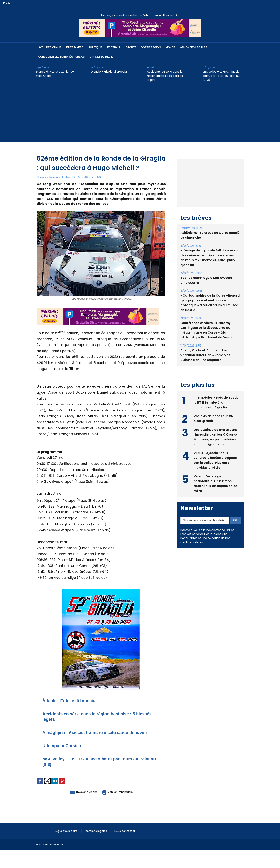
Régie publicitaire (67, 831)
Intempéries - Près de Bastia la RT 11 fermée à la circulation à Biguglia (216, 411)
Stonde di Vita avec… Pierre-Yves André (55, 74)
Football (114, 47)
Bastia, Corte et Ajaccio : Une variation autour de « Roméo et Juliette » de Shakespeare (205, 364)
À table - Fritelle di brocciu (109, 72)
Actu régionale (50, 47)
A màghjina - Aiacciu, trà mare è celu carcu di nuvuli (100, 732)
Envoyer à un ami (80, 792)
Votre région (151, 47)
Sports (131, 47)
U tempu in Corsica (64, 746)
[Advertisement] (140, 115)
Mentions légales (99, 831)
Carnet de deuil (101, 57)
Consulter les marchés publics (62, 57)
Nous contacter (129, 831)
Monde (170, 47)
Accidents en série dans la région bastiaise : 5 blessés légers (165, 76)
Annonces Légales (194, 47)
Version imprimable (121, 792)
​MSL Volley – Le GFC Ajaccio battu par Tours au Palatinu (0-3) (221, 76)
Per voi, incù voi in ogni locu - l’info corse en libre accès (140, 15)
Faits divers (75, 47)
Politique (95, 47)
